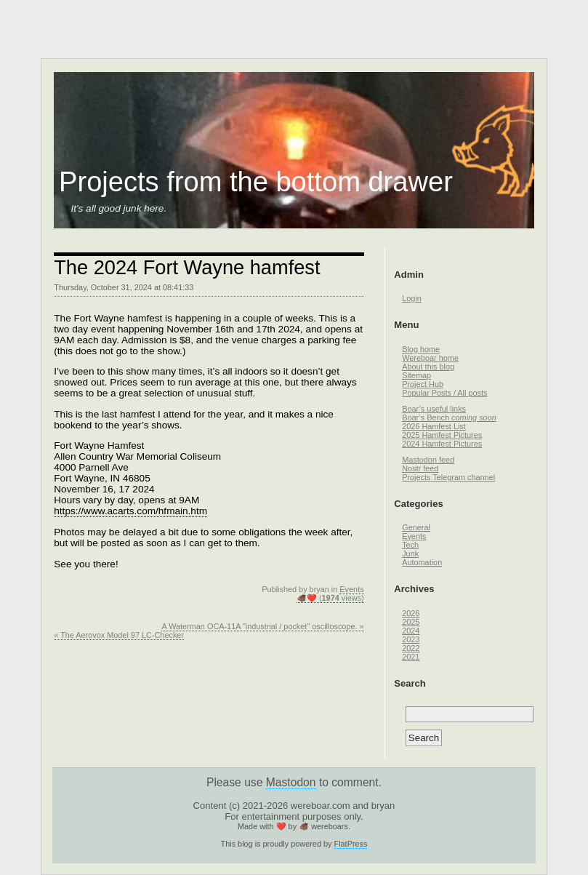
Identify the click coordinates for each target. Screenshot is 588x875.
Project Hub (423, 384)
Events (351, 589)
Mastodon (291, 782)
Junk (410, 554)
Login (412, 298)
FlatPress (351, 844)
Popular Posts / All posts (444, 393)
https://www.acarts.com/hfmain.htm (130, 511)
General (416, 527)
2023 (411, 639)
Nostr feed (420, 468)
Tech (410, 545)
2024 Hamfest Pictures (442, 444)
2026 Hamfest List (434, 426)
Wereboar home (430, 358)
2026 (411, 613)
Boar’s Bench (449, 417)
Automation (422, 562)
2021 (411, 657)
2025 (411, 622)
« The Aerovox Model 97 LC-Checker (119, 635)
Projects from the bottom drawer (256, 182)
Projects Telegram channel (448, 477)
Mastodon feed (428, 460)
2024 (411, 631)
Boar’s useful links (434, 409)
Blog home (421, 349)
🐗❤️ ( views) (330, 598)
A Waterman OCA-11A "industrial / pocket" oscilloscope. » (262, 626)
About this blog (428, 367)
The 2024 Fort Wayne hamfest (187, 267)
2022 (411, 648)
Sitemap (416, 375)
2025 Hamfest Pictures (442, 435)
